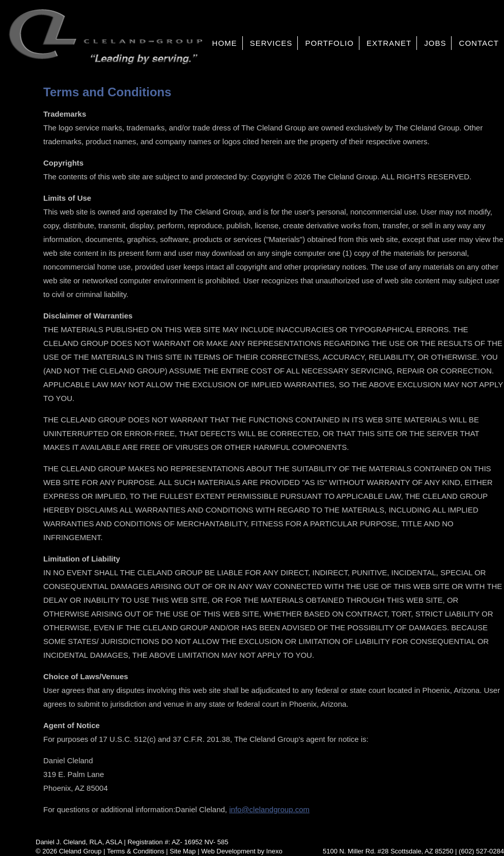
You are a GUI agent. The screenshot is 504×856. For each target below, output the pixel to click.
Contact (479, 43)
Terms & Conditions (136, 851)
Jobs (435, 43)
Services (271, 43)
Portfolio (329, 43)
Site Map (183, 851)
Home (225, 43)
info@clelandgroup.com (269, 809)
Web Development (228, 851)
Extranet (389, 43)
